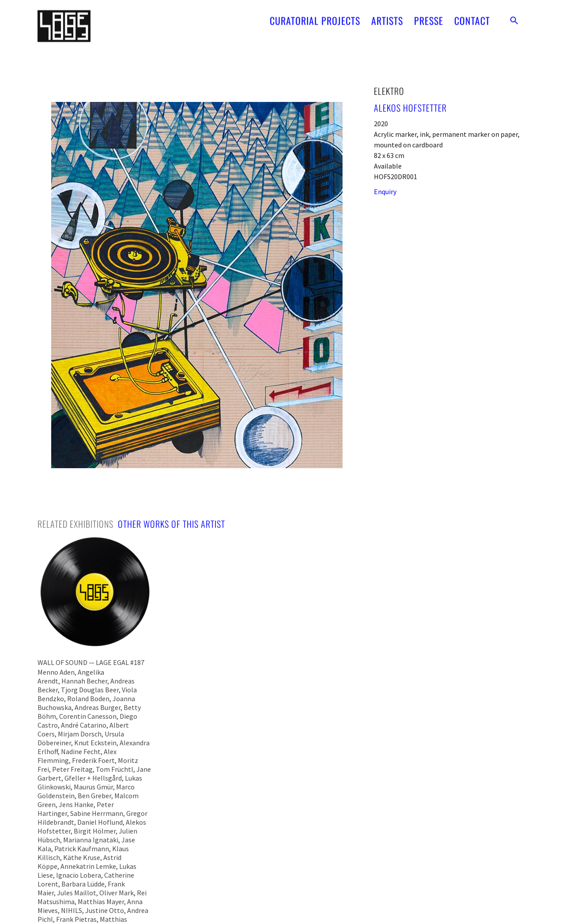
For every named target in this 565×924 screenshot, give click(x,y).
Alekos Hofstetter (410, 108)
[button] (514, 16)
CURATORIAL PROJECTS (315, 16)
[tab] (75, 524)
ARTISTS (387, 16)
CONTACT (472, 16)
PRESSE (429, 16)
